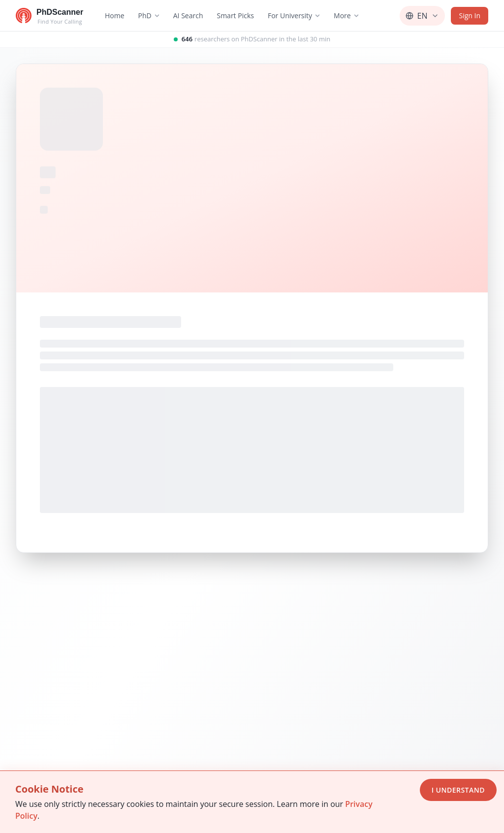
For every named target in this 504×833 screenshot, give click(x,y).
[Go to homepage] (49, 16)
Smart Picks (236, 16)
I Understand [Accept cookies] (458, 790)
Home (115, 16)
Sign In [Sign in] (470, 16)
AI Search (188, 16)
